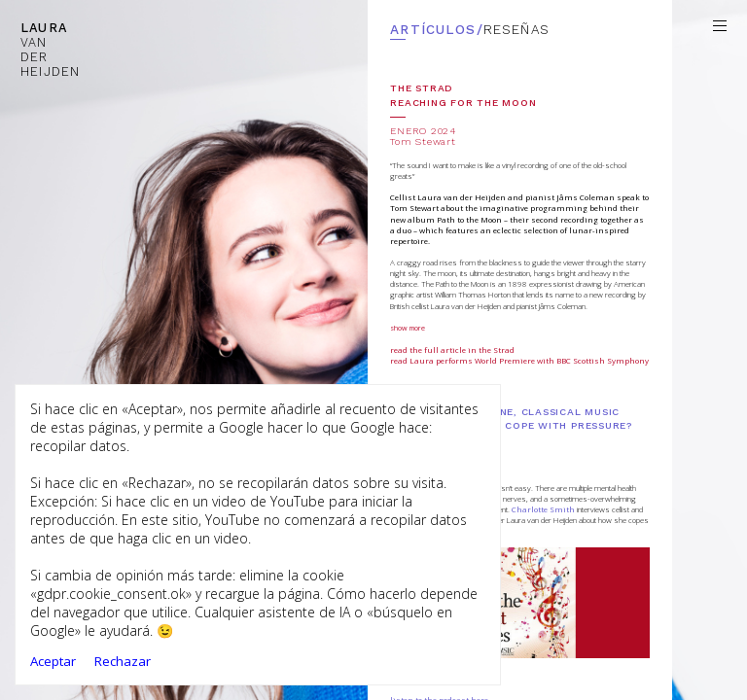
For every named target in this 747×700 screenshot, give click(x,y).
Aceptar (53, 661)
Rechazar (123, 661)
